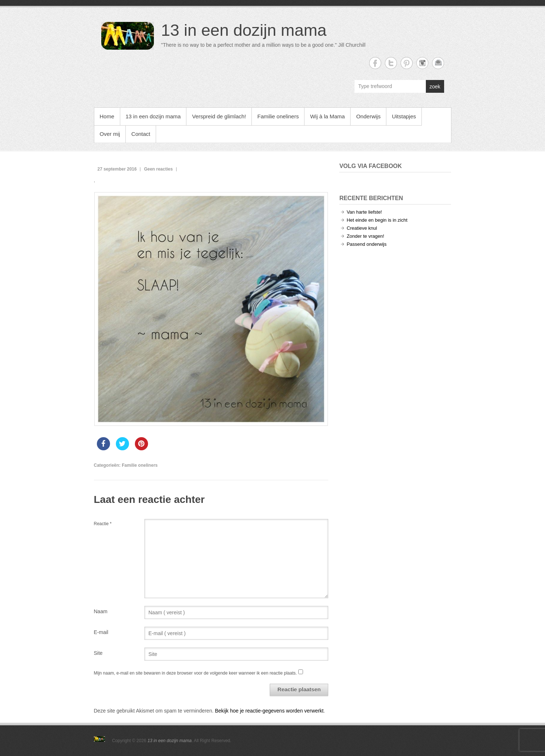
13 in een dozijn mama (244, 30)
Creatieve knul (362, 228)
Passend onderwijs (366, 244)
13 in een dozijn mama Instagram (422, 63)
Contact (141, 134)
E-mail (101, 632)
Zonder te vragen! (365, 236)
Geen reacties (158, 169)
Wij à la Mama (327, 116)
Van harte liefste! (364, 212)
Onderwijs (368, 116)
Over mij (110, 134)
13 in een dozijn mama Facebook (375, 63)
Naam (101, 611)
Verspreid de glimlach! (219, 116)
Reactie (103, 524)
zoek (435, 87)
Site (98, 653)
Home (107, 116)
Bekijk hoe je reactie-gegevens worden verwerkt (269, 711)
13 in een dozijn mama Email (438, 63)
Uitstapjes (404, 116)
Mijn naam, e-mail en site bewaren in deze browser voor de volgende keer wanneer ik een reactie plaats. (196, 673)
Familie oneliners (278, 116)
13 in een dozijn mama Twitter (391, 63)
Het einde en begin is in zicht (377, 220)
